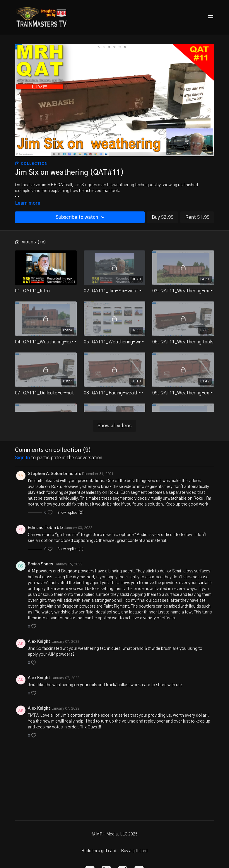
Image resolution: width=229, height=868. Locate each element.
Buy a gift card (134, 851)
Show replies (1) (71, 549)
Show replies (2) (71, 513)
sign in (22, 458)
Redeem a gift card (99, 851)
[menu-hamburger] (211, 17)
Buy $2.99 (163, 217)
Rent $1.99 (197, 217)
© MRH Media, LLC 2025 (114, 834)
